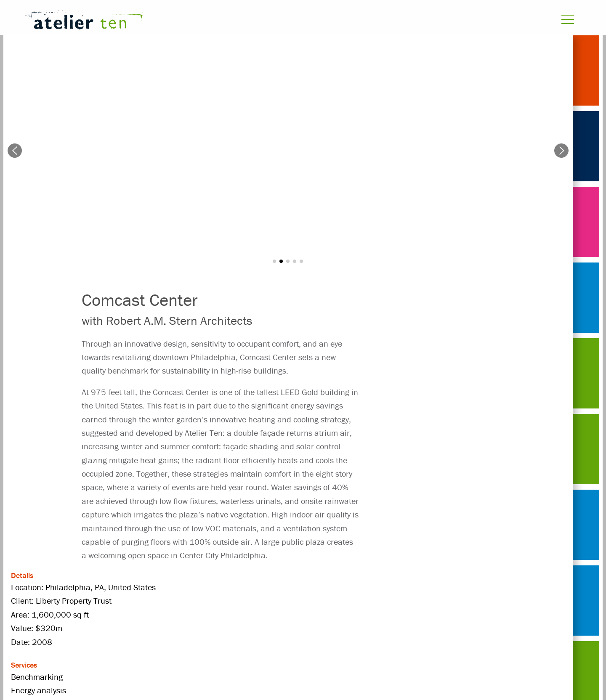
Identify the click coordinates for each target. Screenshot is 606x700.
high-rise (495, 601)
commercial (283, 601)
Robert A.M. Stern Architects (131, 630)
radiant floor (302, 616)
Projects (95, 601)
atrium (170, 601)
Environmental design (427, 601)
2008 (134, 601)
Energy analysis (346, 601)
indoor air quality (112, 616)
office (256, 616)
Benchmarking (222, 601)
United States (219, 630)
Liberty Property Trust (194, 616)
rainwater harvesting (376, 616)
